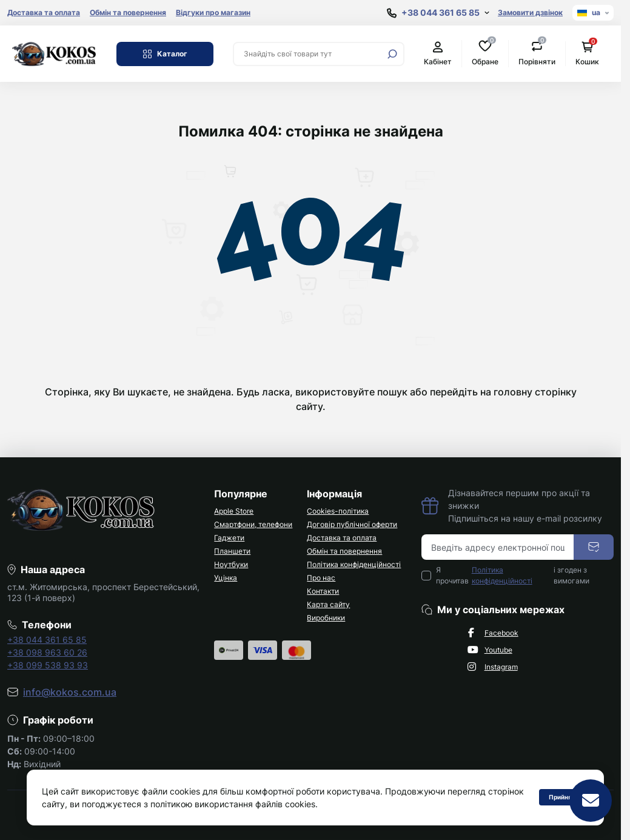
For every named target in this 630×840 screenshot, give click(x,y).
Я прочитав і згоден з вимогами (513, 576)
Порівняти (537, 53)
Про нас (321, 578)
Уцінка (226, 578)
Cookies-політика (338, 511)
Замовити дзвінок (530, 12)
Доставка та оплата (44, 12)
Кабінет (438, 54)
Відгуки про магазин (213, 12)
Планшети (232, 551)
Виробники (326, 618)
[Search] (392, 54)
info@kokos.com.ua (70, 692)
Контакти (323, 591)
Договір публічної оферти (352, 524)
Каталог (165, 54)
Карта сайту (328, 604)
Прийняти (564, 797)
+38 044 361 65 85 (47, 640)
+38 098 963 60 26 (47, 652)
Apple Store (234, 511)
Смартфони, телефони (253, 524)
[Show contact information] (438, 13)
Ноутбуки (231, 564)
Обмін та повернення (128, 12)
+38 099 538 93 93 (48, 665)
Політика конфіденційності (354, 564)
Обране (485, 53)
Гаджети (229, 538)
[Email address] (498, 547)
